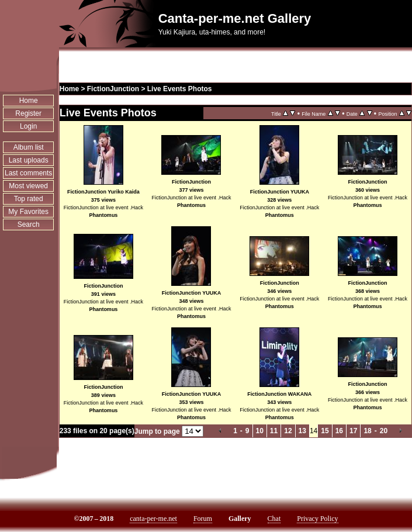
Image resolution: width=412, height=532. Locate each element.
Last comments (28, 173)
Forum (203, 519)
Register (28, 113)
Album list (29, 147)
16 (339, 431)
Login (28, 126)
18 (367, 431)
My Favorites (28, 212)
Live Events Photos (180, 89)
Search (29, 224)
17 (353, 431)
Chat (274, 519)
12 (288, 431)
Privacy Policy (317, 519)
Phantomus (103, 215)
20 (384, 431)
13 (302, 431)
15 (325, 431)
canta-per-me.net (153, 519)
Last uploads (29, 160)
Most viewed (28, 186)
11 (274, 431)
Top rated (29, 199)
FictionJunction (113, 89)
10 (260, 431)
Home (29, 101)
